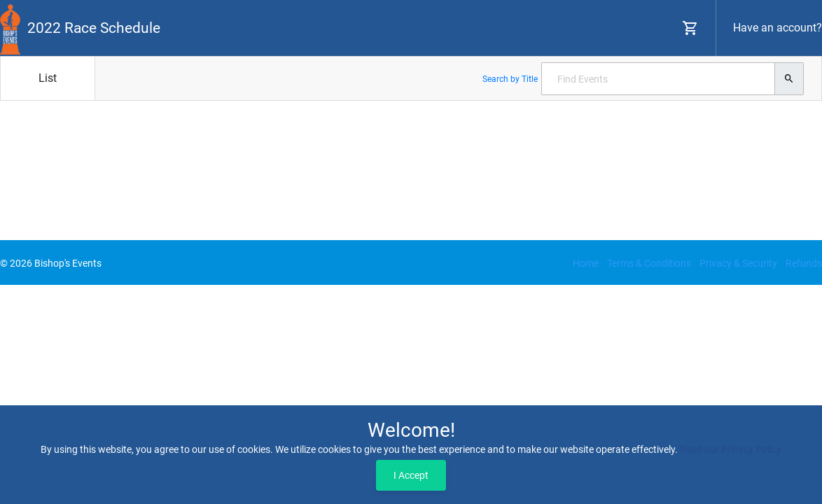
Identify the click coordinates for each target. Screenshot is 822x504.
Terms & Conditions (649, 263)
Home (586, 263)
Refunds (804, 263)
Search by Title (510, 79)
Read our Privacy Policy (731, 449)
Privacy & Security (738, 263)
